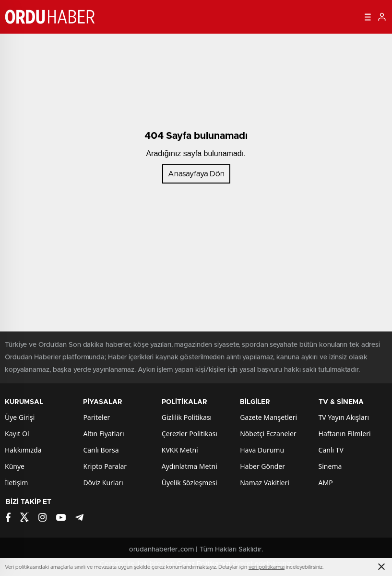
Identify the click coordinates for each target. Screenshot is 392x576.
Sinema (330, 466)
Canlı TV (331, 450)
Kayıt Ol (17, 434)
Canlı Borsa (101, 450)
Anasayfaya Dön (196, 174)
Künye (15, 466)
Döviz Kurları (103, 483)
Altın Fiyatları (103, 434)
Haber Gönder (262, 466)
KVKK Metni (180, 450)
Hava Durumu (262, 450)
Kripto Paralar (105, 466)
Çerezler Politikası (190, 434)
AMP (326, 483)
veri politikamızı (267, 567)
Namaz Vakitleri (265, 483)
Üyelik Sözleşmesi (190, 483)
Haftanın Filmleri (345, 434)
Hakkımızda (23, 450)
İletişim (16, 483)
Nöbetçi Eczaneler (268, 434)
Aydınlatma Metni (190, 466)
